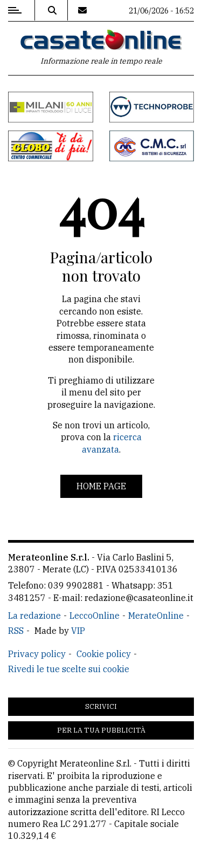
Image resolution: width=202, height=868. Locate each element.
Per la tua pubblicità (101, 730)
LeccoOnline (95, 616)
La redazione (34, 616)
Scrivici (101, 706)
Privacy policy (37, 654)
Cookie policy (104, 654)
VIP (78, 631)
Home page (101, 486)
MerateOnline (156, 616)
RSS (16, 631)
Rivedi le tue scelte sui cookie (69, 669)
